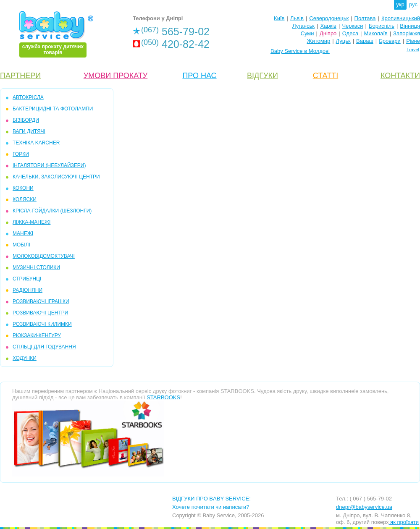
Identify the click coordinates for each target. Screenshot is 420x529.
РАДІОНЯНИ (28, 290)
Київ (279, 18)
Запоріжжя (407, 33)
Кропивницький (401, 18)
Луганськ (303, 26)
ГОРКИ (21, 154)
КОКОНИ (23, 188)
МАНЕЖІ (23, 233)
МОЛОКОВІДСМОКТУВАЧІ (44, 256)
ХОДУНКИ (25, 358)
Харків (328, 26)
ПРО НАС (199, 76)
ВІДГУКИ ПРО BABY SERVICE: (211, 499)
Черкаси (352, 26)
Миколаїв (376, 33)
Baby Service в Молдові (300, 51)
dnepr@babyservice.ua (364, 507)
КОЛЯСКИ (25, 199)
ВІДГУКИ (262, 76)
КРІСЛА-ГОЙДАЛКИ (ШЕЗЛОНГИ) (52, 211)
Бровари (390, 41)
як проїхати (404, 522)
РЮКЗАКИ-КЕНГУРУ (37, 335)
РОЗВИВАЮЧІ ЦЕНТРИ (40, 313)
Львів (297, 18)
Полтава (365, 18)
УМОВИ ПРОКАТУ (115, 76)
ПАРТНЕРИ (20, 76)
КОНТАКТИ (400, 76)
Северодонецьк (329, 18)
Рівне (413, 41)
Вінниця (410, 26)
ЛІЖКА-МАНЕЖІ (31, 222)
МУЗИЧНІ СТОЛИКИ (36, 267)
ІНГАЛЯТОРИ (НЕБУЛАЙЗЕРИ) (49, 165)
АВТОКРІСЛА (28, 97)
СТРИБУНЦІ (27, 279)
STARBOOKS (163, 397)
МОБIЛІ (21, 245)
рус (413, 4)
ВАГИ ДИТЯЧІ (29, 131)
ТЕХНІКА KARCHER (36, 143)
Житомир (318, 41)
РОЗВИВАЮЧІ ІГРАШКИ (41, 301)
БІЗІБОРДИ (26, 120)
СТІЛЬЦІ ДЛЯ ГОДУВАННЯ (44, 347)
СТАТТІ (325, 76)
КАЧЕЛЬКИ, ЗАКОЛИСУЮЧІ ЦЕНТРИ (56, 177)
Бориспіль (382, 26)
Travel (413, 50)
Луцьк (343, 41)
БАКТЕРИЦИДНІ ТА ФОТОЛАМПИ (53, 109)
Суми (307, 33)
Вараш (365, 41)
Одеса (350, 33)
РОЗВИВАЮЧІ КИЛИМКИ (42, 324)
